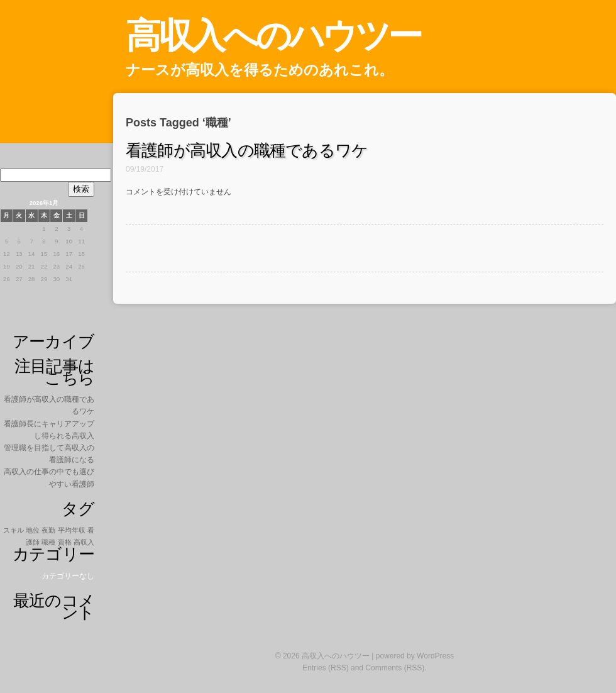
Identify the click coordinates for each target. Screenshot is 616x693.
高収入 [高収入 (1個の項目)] (84, 542)
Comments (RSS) (395, 668)
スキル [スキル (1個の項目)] (14, 530)
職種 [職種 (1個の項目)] (48, 542)
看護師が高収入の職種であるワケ (247, 150)
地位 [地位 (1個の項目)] (33, 530)
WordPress (435, 656)
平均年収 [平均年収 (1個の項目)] (72, 530)
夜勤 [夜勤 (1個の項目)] (48, 530)
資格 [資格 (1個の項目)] (65, 542)
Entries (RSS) (325, 668)
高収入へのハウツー (273, 36)
